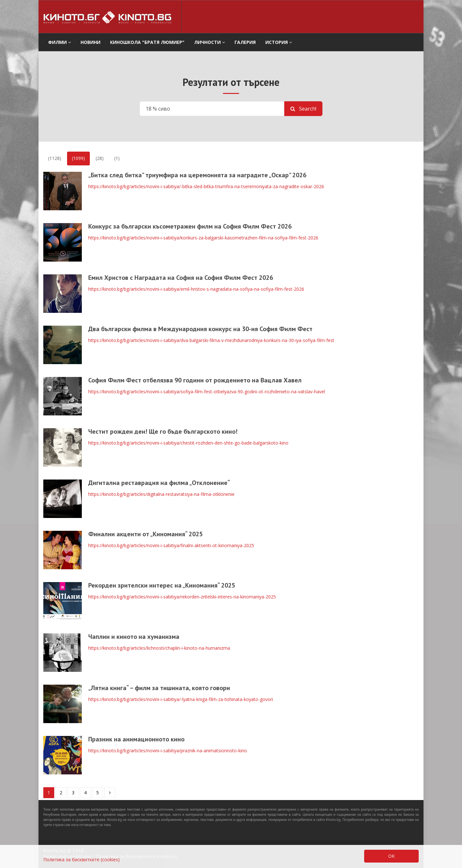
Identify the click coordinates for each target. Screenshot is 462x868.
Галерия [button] (245, 42)
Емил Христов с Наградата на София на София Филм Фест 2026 (181, 278)
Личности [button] (210, 42)
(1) (117, 158)
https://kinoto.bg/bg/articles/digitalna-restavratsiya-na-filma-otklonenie (161, 494)
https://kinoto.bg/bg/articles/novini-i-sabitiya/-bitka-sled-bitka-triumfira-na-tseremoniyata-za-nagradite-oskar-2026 (206, 186)
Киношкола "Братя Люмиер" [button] (147, 42)
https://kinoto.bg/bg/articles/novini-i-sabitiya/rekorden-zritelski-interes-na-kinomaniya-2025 (182, 597)
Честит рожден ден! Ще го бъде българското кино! (163, 431)
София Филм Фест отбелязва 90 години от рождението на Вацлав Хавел (195, 380)
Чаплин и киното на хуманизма (134, 637)
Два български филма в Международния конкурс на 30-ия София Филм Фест (200, 329)
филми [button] (60, 42)
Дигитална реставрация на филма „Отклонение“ (159, 483)
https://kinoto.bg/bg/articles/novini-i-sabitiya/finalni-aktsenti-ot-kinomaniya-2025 (171, 545)
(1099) (78, 158)
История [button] (279, 42)
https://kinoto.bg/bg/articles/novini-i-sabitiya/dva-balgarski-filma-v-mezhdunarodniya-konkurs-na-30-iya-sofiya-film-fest (211, 340)
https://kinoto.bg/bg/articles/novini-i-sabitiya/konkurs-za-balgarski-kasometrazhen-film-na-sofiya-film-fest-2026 (203, 238)
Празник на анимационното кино (136, 739)
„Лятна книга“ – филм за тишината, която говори (159, 688)
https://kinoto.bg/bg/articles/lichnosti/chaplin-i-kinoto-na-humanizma (159, 648)
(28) (100, 158)
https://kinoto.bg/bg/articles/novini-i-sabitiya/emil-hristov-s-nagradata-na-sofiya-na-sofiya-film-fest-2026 (196, 289)
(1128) (55, 158)
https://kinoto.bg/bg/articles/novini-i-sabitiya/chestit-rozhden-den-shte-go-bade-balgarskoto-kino (188, 443)
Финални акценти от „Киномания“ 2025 (145, 534)
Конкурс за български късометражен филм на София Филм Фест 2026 (190, 226)
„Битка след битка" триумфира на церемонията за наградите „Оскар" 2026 (197, 175)
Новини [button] (90, 42)
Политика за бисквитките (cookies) (81, 860)
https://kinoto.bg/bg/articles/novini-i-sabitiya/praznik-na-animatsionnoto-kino (168, 751)
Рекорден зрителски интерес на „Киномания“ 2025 (162, 585)
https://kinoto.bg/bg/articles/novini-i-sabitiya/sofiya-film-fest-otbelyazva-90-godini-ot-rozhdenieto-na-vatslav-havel (207, 392)
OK (391, 856)
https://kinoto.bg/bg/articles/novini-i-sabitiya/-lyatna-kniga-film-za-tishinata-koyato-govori (181, 699)
